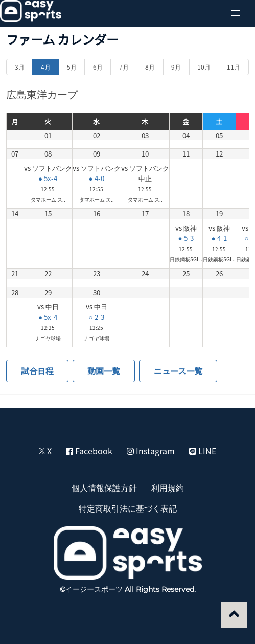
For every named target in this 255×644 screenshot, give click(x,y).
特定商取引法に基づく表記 (128, 508)
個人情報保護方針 (104, 487)
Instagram (151, 451)
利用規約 (168, 487)
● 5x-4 (48, 178)
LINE (203, 451)
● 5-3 (186, 238)
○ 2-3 (96, 317)
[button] (236, 13)
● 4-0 (96, 178)
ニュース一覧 (178, 371)
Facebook (89, 451)
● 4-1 (219, 238)
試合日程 (37, 371)
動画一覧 (104, 371)
